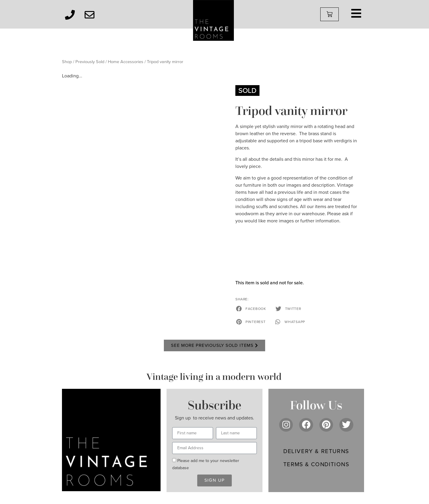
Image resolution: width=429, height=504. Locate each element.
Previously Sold (90, 62)
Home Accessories (126, 62)
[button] (251, 309)
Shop (67, 62)
